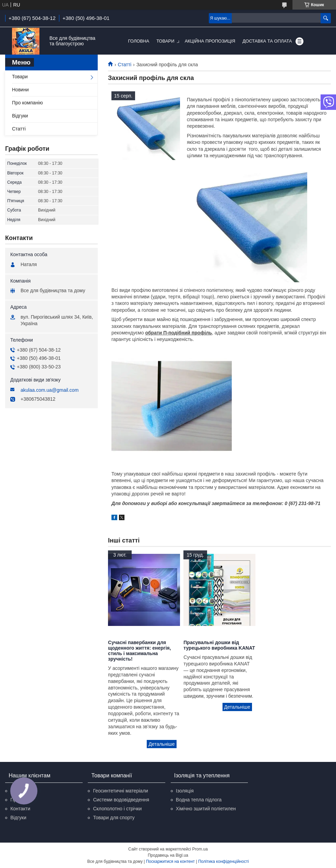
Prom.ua (200, 849)
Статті (124, 65)
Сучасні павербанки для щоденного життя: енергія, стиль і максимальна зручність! (140, 651)
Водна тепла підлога (199, 800)
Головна (139, 41)
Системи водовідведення (121, 800)
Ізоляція (185, 791)
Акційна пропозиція (210, 41)
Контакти (20, 809)
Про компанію (27, 103)
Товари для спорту (114, 818)
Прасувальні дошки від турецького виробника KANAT (219, 645)
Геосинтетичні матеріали (120, 791)
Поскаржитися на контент (170, 861)
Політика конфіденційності (224, 861)
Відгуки (20, 116)
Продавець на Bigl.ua (168, 855)
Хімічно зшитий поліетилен (206, 809)
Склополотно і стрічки (117, 809)
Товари (165, 41)
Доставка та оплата (267, 41)
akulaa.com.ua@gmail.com (50, 390)
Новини (20, 90)
